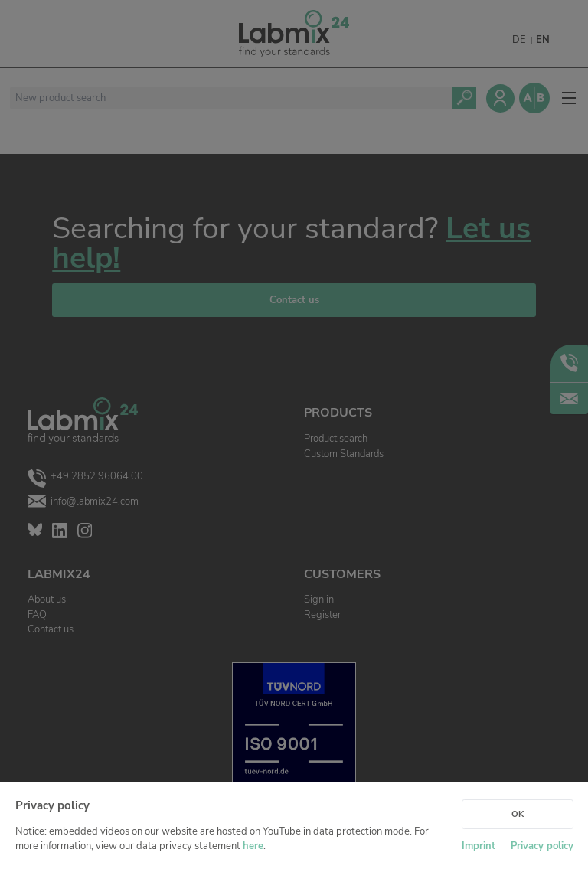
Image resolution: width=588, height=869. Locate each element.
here (253, 846)
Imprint (479, 846)
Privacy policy (542, 846)
